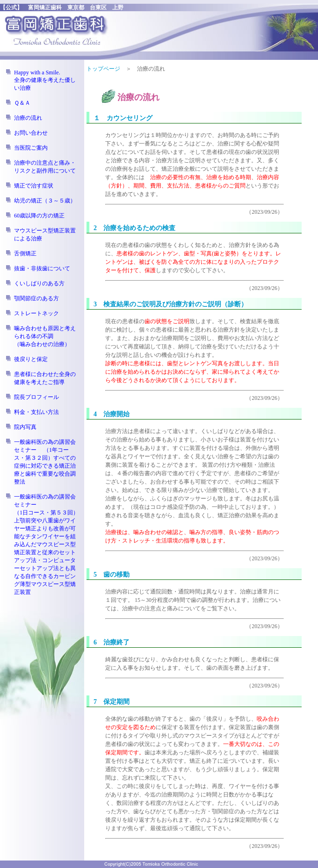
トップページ (103, 69)
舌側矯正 (25, 253)
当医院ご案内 (31, 148)
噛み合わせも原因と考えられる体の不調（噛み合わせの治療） (45, 336)
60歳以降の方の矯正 (39, 216)
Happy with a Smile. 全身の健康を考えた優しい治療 (45, 80)
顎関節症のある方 (36, 298)
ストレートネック (36, 313)
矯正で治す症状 (34, 186)
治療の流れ (28, 118)
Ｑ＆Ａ (22, 103)
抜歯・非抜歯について (42, 268)
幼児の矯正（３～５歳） (45, 201)
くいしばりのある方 (39, 283)
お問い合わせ (31, 133)
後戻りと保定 (31, 359)
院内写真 (25, 427)
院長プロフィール (36, 397)
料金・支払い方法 (36, 412)
